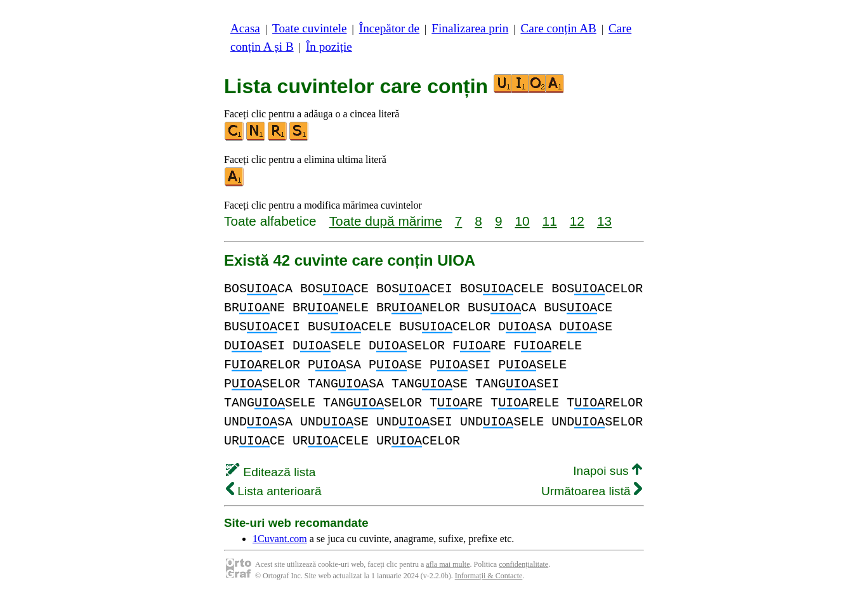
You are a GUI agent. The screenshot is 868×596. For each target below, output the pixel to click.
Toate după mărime (386, 221)
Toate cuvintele (309, 28)
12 (577, 221)
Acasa (245, 28)
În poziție (329, 47)
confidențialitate (523, 564)
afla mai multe (448, 564)
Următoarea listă (592, 491)
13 (604, 221)
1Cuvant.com (280, 539)
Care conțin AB (558, 28)
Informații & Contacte (489, 576)
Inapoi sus (608, 471)
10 (522, 221)
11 (550, 221)
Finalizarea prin (470, 28)
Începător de (389, 28)
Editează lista (271, 472)
